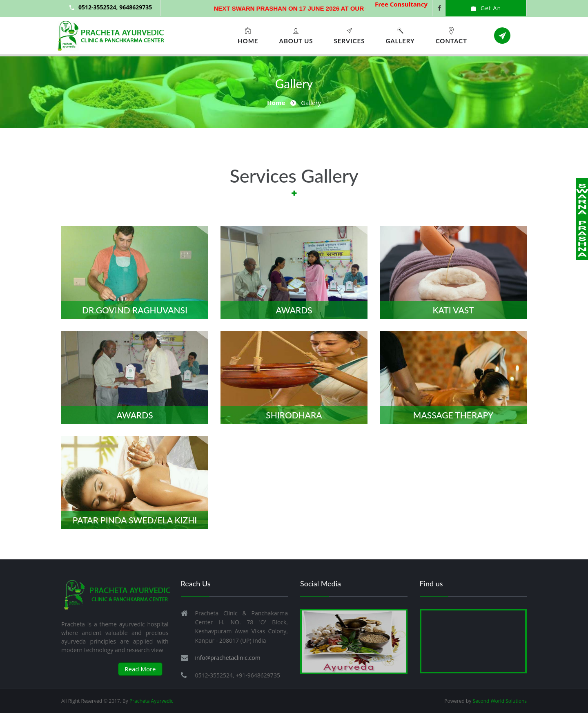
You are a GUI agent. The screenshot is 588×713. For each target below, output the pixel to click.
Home (248, 36)
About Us (296, 36)
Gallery (400, 36)
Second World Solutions (500, 701)
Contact (451, 36)
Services (350, 36)
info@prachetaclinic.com (228, 658)
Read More (140, 669)
